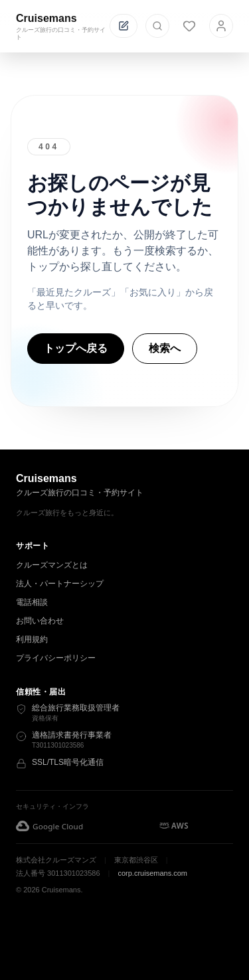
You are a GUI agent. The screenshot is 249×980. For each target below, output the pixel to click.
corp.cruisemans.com (152, 873)
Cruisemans (46, 18)
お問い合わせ (40, 621)
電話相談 (32, 602)
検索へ (165, 348)
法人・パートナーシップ (60, 584)
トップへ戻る (76, 348)
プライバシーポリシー (56, 658)
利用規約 (32, 639)
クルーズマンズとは (52, 565)
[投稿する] (124, 26)
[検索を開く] (157, 26)
